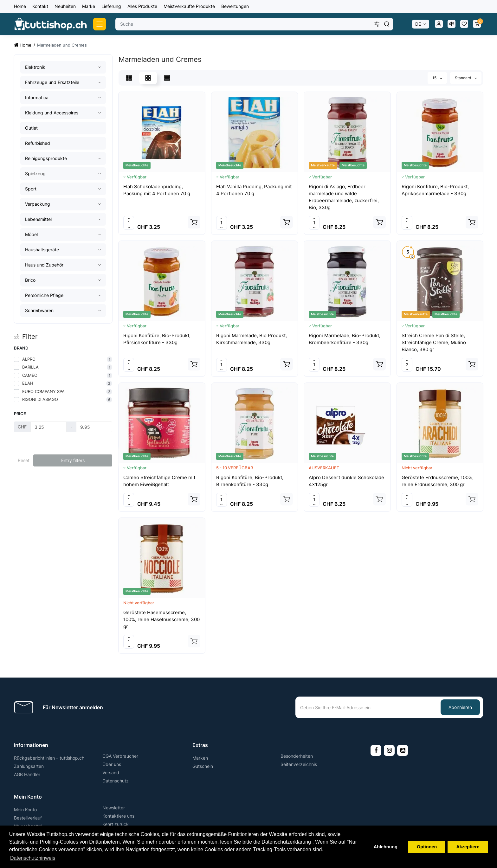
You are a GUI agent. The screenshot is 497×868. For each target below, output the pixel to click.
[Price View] (167, 78)
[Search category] (377, 24)
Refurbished (38, 143)
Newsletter (114, 808)
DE (418, 24)
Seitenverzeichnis (299, 764)
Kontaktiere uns (118, 816)
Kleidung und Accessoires (52, 113)
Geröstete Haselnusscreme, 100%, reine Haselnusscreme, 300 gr (161, 619)
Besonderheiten (297, 756)
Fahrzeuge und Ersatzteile (52, 82)
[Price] (48, 427)
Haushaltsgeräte (42, 250)
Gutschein (203, 766)
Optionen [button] (427, 847)
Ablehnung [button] (386, 847)
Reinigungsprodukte (46, 158)
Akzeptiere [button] (468, 847)
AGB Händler (27, 774)
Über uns (112, 764)
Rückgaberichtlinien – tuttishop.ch (49, 758)
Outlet (31, 128)
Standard (466, 78)
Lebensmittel (38, 219)
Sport (31, 189)
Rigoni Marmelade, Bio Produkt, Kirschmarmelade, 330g (252, 339)
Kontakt (40, 6)
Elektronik (35, 67)
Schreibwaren (39, 310)
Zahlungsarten (29, 766)
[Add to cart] (194, 222)
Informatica (37, 97)
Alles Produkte (142, 6)
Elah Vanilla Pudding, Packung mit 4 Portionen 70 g (254, 190)
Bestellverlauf (28, 818)
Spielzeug (35, 174)
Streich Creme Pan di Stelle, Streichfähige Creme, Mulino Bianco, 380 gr (434, 342)
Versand (111, 772)
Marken (200, 758)
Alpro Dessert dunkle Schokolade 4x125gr (346, 481)
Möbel (31, 234)
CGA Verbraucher (120, 756)
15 (437, 78)
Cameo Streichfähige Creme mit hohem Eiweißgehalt (159, 481)
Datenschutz (116, 781)
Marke (89, 6)
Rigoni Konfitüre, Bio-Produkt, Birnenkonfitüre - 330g (250, 481)
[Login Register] (439, 24)
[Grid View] (148, 78)
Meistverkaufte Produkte (189, 6)
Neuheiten (65, 6)
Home (20, 6)
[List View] (129, 78)
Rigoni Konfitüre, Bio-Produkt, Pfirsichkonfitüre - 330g (157, 339)
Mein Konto (25, 810)
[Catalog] (100, 24)
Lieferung (111, 6)
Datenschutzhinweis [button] (33, 858)
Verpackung (38, 204)
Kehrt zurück (116, 824)
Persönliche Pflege (44, 295)
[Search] (387, 24)
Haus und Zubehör (44, 265)
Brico (30, 280)
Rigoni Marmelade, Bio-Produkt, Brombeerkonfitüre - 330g (345, 339)
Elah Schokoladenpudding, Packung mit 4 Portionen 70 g (157, 190)
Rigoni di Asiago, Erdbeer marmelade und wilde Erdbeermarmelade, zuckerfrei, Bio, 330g (344, 197)
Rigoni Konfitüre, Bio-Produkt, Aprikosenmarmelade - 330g (435, 190)
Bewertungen (235, 6)
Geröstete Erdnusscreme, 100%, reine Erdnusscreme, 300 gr (438, 481)
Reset (24, 460)
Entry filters (73, 460)
